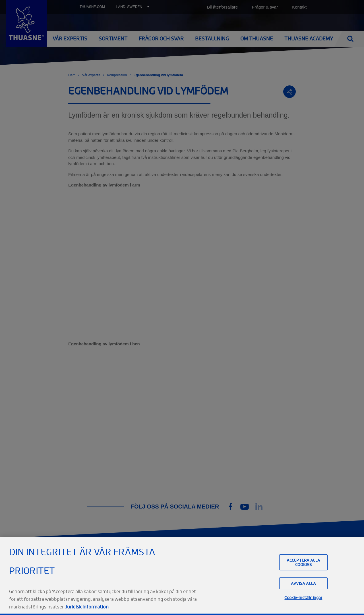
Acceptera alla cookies (303, 562)
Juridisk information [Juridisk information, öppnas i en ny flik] (87, 607)
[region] (182, 576)
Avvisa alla (303, 583)
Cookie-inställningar (303, 597)
